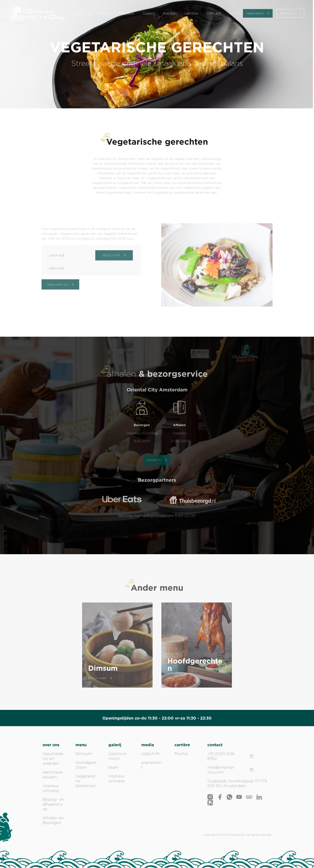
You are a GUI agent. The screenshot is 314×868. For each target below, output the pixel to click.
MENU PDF (111, 255)
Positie (181, 754)
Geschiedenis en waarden (53, 758)
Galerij (150, 14)
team (113, 767)
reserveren (256, 14)
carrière (190, 14)
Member (128, 14)
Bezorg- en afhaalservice (53, 804)
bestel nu (290, 14)
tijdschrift (150, 754)
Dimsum (84, 754)
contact (212, 14)
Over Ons (86, 14)
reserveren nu (57, 284)
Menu (108, 14)
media (169, 14)
